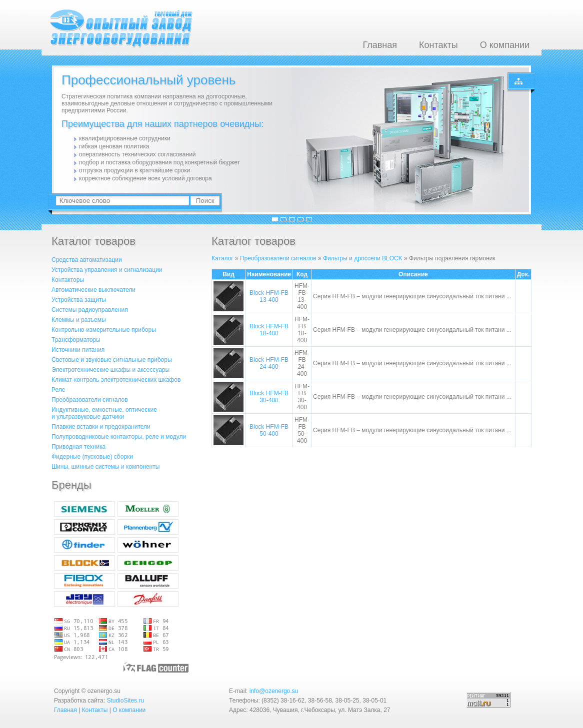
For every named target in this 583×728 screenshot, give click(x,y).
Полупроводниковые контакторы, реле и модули (119, 437)
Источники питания (78, 350)
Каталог (222, 258)
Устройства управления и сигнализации (107, 270)
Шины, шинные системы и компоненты (105, 467)
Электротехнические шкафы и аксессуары (110, 370)
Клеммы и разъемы (79, 320)
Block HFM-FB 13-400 (269, 296)
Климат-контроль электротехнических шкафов (116, 380)
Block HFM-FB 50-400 (269, 430)
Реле (58, 390)
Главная (380, 45)
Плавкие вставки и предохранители (101, 427)
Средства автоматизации (87, 260)
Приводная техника (78, 447)
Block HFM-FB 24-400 (269, 363)
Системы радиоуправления (90, 310)
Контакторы (68, 280)
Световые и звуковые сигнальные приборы (112, 360)
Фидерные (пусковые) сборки (92, 457)
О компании (505, 45)
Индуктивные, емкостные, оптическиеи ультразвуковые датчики (104, 413)
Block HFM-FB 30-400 (269, 397)
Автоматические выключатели (93, 290)
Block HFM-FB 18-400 (269, 330)
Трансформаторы (76, 340)
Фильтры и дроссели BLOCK (363, 258)
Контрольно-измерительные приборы (104, 330)
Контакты (438, 45)
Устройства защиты (79, 300)
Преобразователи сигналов (90, 400)
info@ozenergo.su (274, 691)
